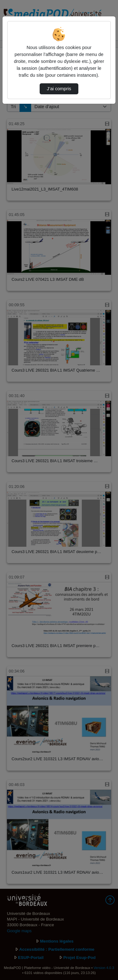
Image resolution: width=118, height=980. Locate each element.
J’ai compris (59, 89)
